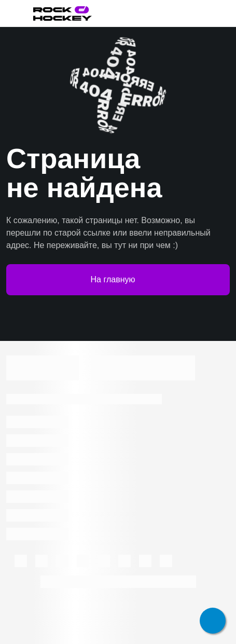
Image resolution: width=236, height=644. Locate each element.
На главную (118, 280)
